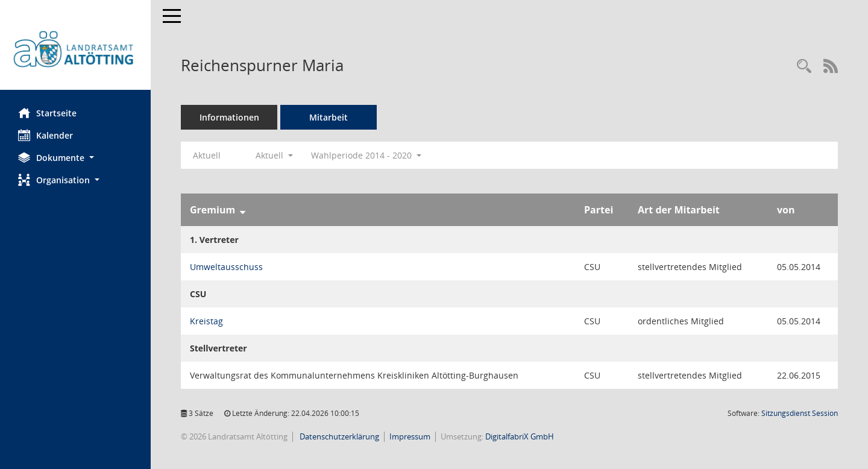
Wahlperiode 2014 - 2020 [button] (366, 155)
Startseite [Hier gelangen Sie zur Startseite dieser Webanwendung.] (47, 113)
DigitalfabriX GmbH (520, 436)
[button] (75, 158)
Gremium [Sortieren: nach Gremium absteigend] (212, 210)
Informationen (229, 117)
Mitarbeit (329, 117)
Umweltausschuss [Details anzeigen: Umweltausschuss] (226, 267)
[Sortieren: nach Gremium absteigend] (243, 210)
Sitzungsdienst (800, 413)
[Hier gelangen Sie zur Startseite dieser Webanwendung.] (75, 49)
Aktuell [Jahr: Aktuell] (207, 155)
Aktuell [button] (274, 155)
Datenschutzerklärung (338, 436)
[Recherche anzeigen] (804, 67)
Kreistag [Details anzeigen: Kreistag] (206, 321)
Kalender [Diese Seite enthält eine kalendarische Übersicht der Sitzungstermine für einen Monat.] (46, 135)
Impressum (410, 436)
